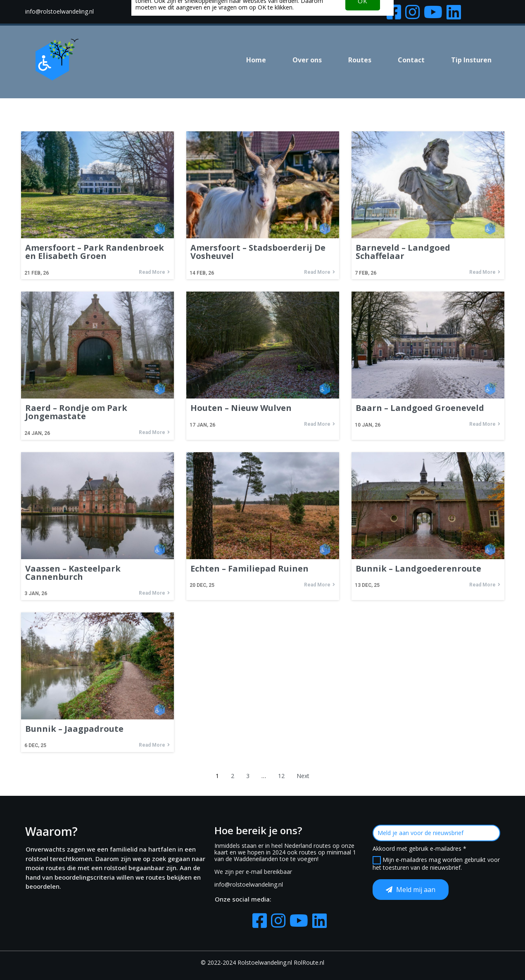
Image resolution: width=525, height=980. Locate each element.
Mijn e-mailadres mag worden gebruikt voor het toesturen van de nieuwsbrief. (436, 864)
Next (303, 776)
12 (281, 776)
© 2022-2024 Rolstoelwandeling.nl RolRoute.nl (262, 962)
